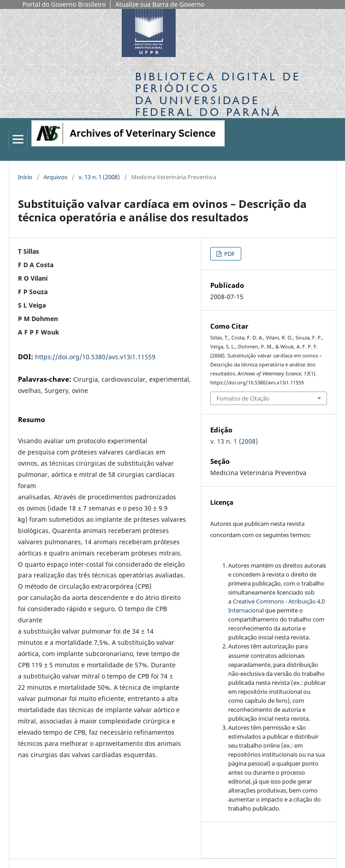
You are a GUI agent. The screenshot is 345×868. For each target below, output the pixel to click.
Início (25, 177)
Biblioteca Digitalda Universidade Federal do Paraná (218, 94)
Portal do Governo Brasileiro (64, 4)
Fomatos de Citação (243, 398)
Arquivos (55, 177)
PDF (229, 254)
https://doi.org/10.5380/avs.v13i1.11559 (95, 357)
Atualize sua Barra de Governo (160, 4)
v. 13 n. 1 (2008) (99, 177)
